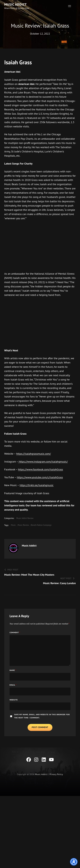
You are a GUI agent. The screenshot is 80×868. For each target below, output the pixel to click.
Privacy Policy (57, 786)
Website (14, 712)
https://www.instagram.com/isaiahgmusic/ (44, 470)
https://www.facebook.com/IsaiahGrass (43, 478)
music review (25, 534)
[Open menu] (70, 6)
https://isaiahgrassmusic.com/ (35, 462)
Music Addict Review (26, 527)
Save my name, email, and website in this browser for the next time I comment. (38, 728)
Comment (16, 644)
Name (13, 682)
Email (13, 697)
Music (14, 534)
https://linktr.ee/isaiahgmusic (38, 494)
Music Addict (17, 4)
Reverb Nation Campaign (44, 534)
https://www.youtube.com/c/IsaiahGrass (42, 486)
